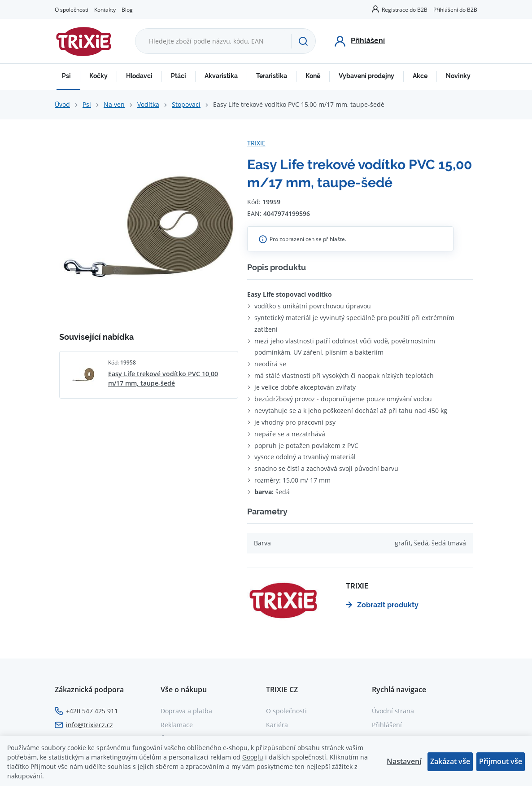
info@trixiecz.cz (89, 725)
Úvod (62, 104)
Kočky (98, 76)
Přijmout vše (501, 761)
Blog (127, 9)
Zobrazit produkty (382, 605)
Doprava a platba (186, 711)
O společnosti (72, 9)
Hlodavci (139, 76)
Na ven (114, 104)
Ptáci (179, 76)
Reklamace (177, 725)
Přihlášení (387, 725)
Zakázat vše (450, 761)
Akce (420, 76)
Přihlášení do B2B (455, 9)
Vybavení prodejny (366, 76)
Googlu (253, 757)
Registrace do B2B (405, 9)
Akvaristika (221, 76)
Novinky (458, 76)
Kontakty (105, 9)
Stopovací (186, 104)
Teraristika (272, 76)
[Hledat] (303, 41)
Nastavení (404, 761)
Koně (313, 76)
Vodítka (148, 104)
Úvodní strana (393, 711)
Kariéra (277, 725)
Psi (66, 76)
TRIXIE (256, 143)
